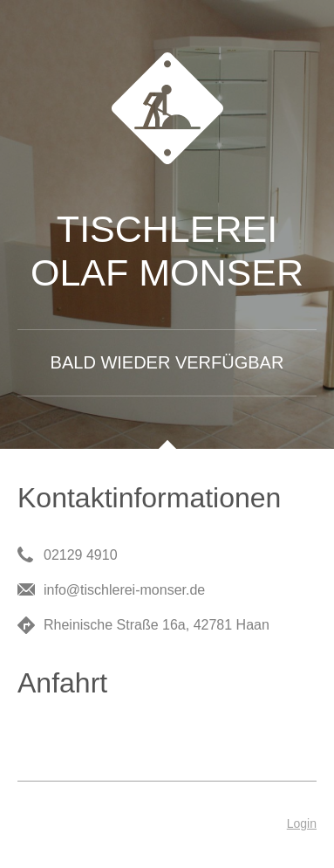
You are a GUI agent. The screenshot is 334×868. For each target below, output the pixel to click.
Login (302, 823)
